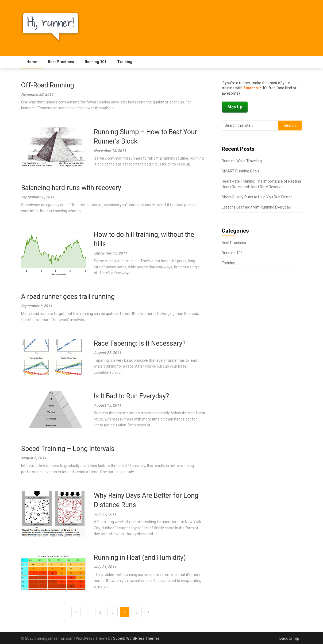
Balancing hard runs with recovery (71, 188)
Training (125, 62)
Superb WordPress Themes (136, 638)
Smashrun (252, 88)
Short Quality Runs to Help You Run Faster (257, 197)
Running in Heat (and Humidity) (140, 558)
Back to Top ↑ (291, 638)
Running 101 (96, 62)
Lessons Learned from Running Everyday (256, 207)
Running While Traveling (242, 161)
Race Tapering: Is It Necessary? (140, 343)
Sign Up (235, 107)
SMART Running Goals (241, 171)
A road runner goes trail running (68, 297)
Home (32, 62)
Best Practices (61, 62)
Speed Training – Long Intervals (68, 449)
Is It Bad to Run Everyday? (131, 396)
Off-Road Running (48, 85)
